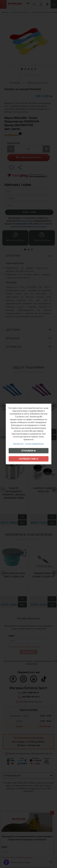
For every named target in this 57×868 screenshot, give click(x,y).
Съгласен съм (29, 459)
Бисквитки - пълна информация (29, 444)
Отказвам (29, 451)
